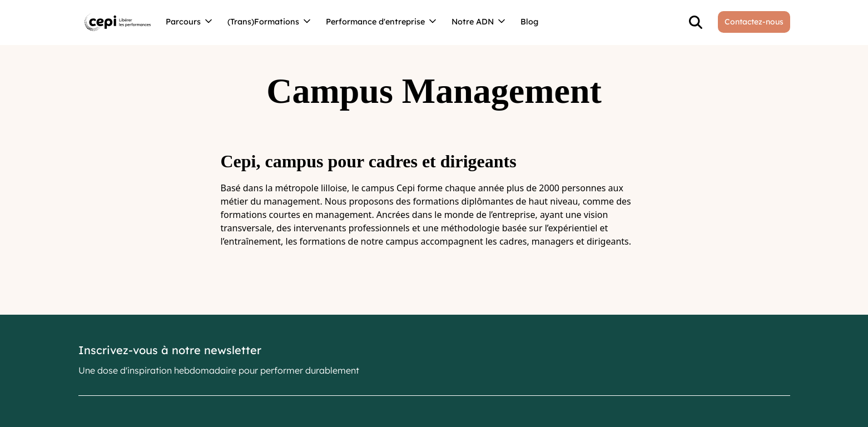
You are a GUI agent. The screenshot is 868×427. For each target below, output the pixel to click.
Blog (529, 22)
